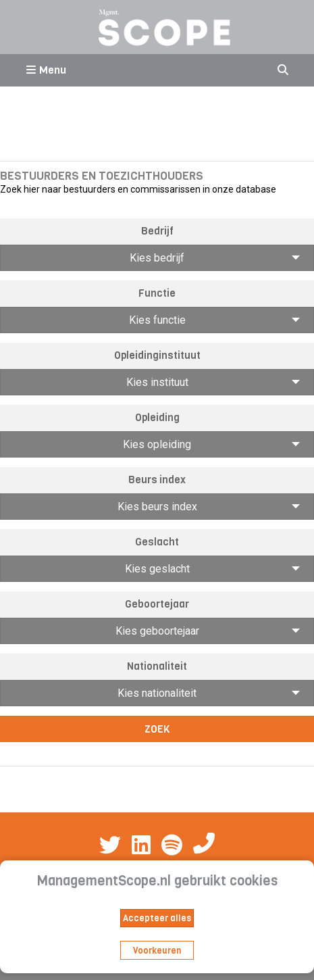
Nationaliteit (157, 666)
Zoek (157, 729)
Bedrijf (157, 231)
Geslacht (157, 542)
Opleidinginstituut (157, 356)
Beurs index (157, 480)
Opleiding (157, 418)
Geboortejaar (157, 604)
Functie (157, 293)
